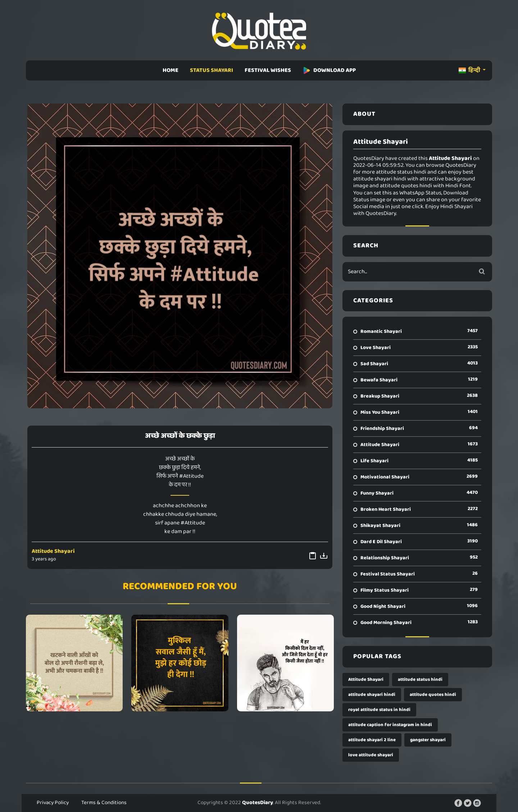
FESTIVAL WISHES (268, 70)
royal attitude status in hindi (379, 710)
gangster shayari (428, 740)
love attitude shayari (371, 755)
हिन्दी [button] (470, 70)
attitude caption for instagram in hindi (390, 725)
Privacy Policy (53, 803)
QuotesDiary (258, 803)
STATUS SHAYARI (212, 70)
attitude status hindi (420, 680)
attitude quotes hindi (433, 695)
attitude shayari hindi (372, 695)
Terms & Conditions (104, 803)
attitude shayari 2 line (372, 740)
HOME (171, 70)
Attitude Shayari (53, 551)
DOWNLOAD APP (329, 70)
